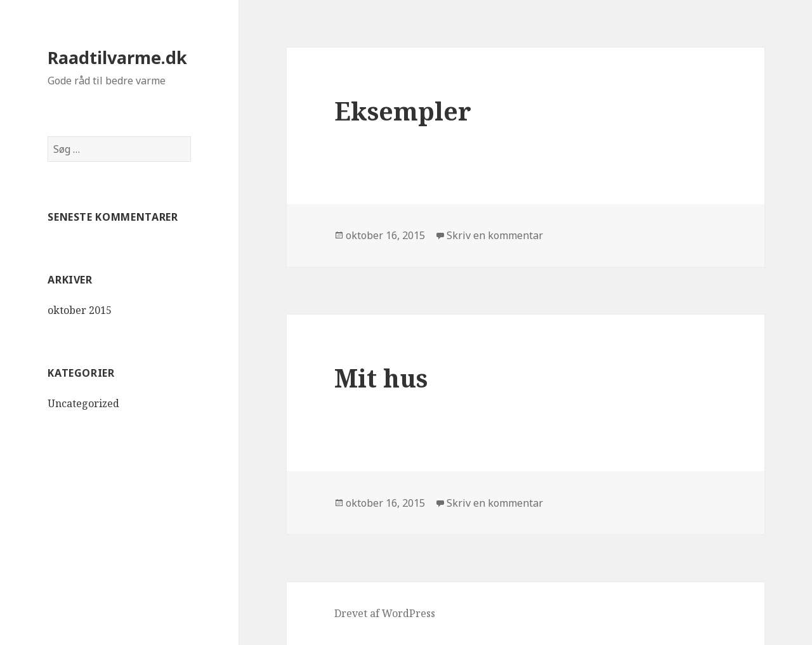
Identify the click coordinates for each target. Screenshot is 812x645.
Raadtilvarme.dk (117, 57)
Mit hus (381, 378)
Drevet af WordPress (385, 613)
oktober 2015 (80, 310)
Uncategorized (83, 403)
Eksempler (403, 111)
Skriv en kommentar (495, 235)
